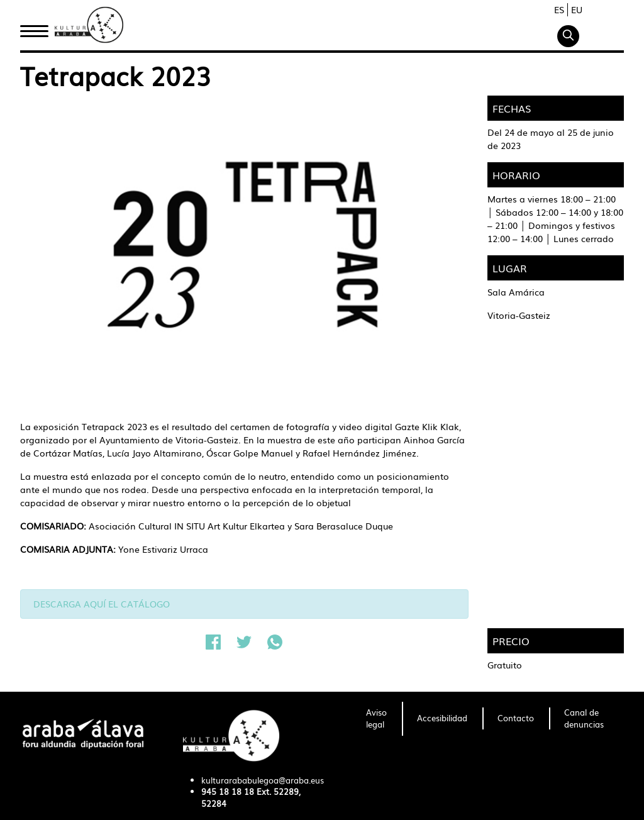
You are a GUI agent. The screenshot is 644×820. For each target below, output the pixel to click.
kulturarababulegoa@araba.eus (263, 780)
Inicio (34, 27)
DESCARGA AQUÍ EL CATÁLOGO (102, 604)
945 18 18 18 (228, 791)
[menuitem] (376, 719)
